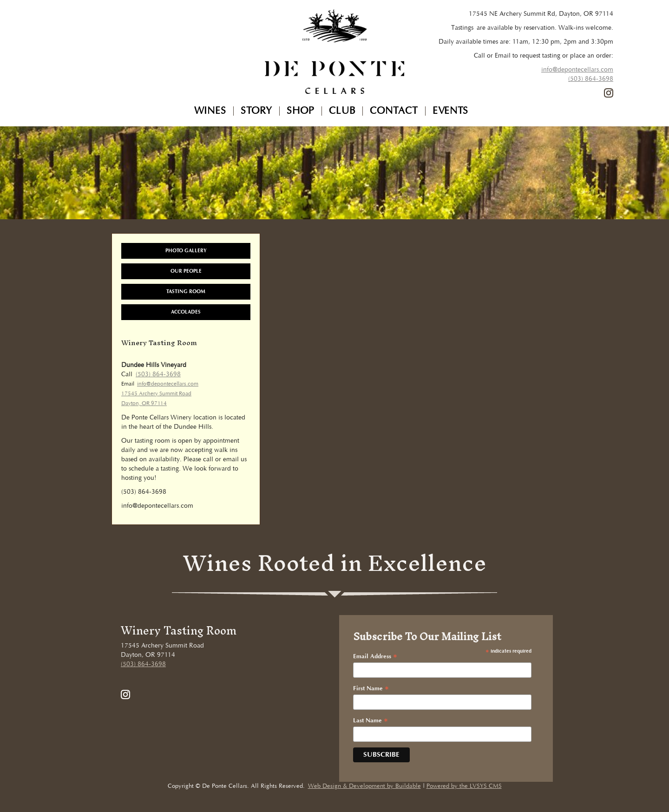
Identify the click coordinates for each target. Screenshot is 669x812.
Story (256, 111)
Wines (210, 111)
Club (342, 111)
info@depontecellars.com (577, 70)
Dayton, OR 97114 (144, 403)
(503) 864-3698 (591, 79)
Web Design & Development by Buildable (364, 786)
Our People (186, 271)
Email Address (375, 657)
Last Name (371, 721)
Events (450, 111)
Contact (394, 111)
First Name (371, 689)
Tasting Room (186, 291)
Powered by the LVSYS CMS (464, 786)
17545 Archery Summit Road (156, 394)
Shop (301, 111)
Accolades (186, 312)
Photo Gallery (186, 251)
